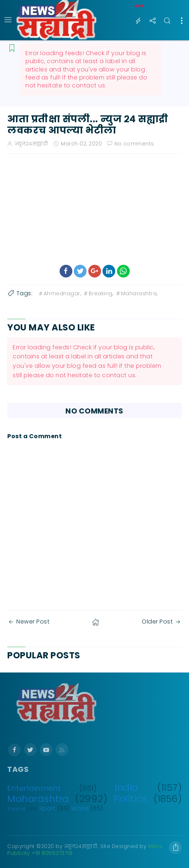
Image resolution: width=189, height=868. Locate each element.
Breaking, (98, 293)
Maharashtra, (136, 293)
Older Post (162, 622)
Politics (130, 799)
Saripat (17, 809)
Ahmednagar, (60, 293)
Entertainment (34, 788)
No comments (134, 144)
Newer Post (28, 622)
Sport (47, 808)
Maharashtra (38, 799)
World (80, 808)
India (127, 787)
